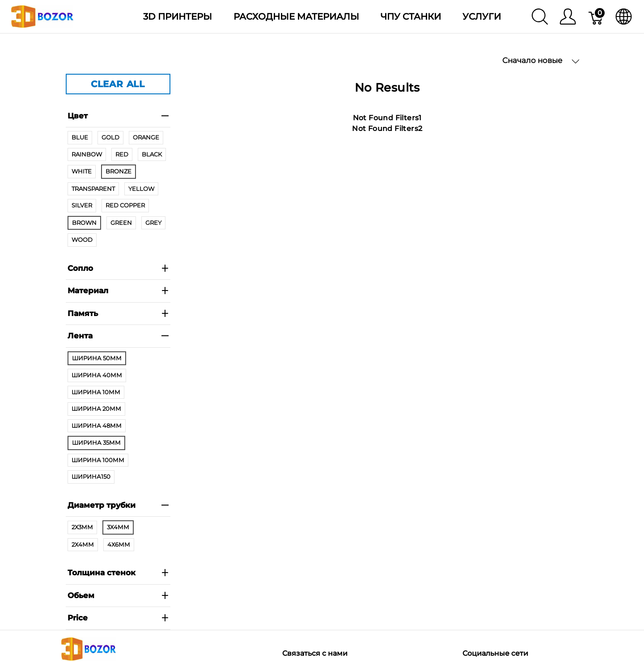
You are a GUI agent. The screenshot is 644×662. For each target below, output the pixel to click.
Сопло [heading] (118, 268)
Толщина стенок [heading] (118, 573)
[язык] (624, 17)
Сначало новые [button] (541, 61)
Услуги (482, 17)
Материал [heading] (118, 291)
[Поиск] (540, 17)
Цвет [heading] (118, 116)
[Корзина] (596, 17)
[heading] (118, 618)
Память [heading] (118, 313)
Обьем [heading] (118, 595)
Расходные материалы (296, 17)
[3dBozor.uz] (42, 16)
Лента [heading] (118, 336)
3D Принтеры (178, 17)
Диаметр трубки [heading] (118, 505)
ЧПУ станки (411, 17)
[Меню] (568, 17)
